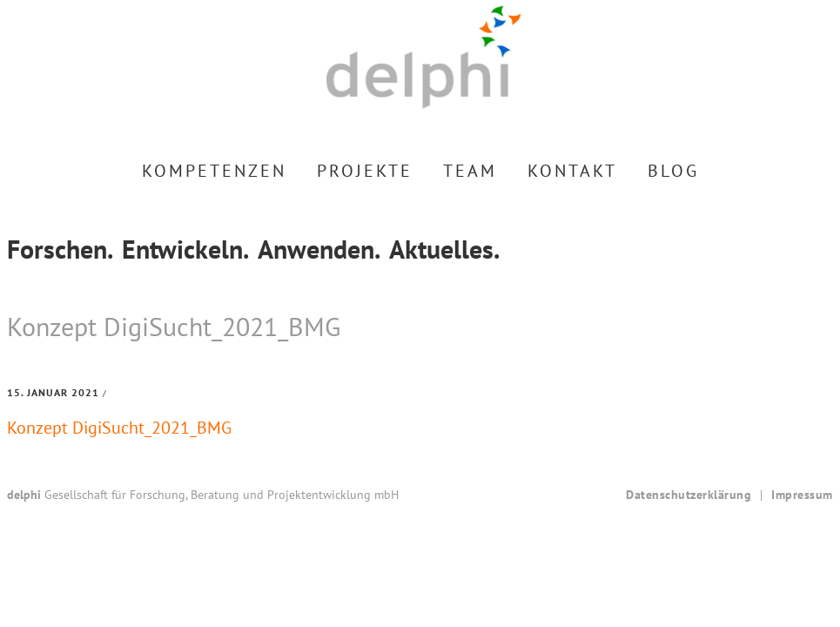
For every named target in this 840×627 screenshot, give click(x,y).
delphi (423, 57)
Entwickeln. (185, 249)
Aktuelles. (444, 249)
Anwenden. (319, 249)
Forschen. (60, 249)
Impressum (802, 495)
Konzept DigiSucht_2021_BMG (119, 428)
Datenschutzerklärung (689, 495)
